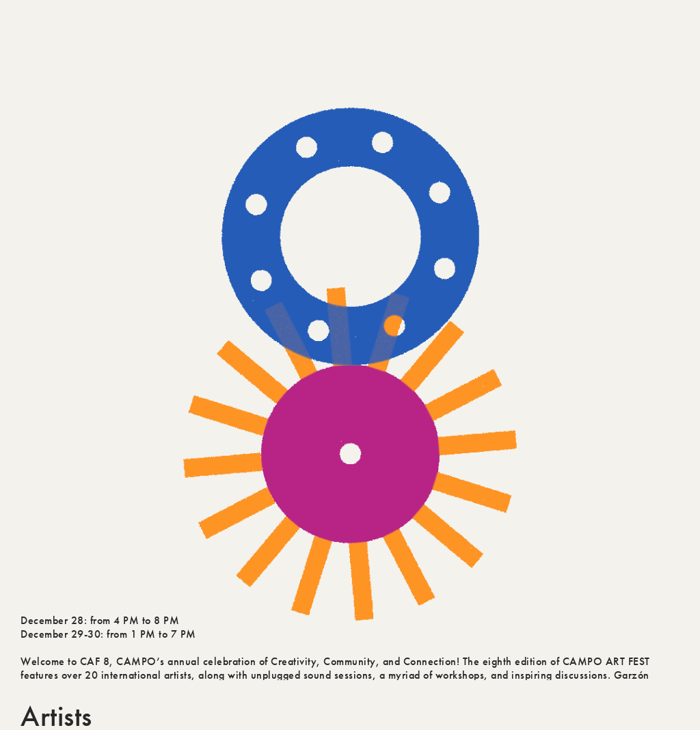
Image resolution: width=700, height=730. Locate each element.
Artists (56, 703)
